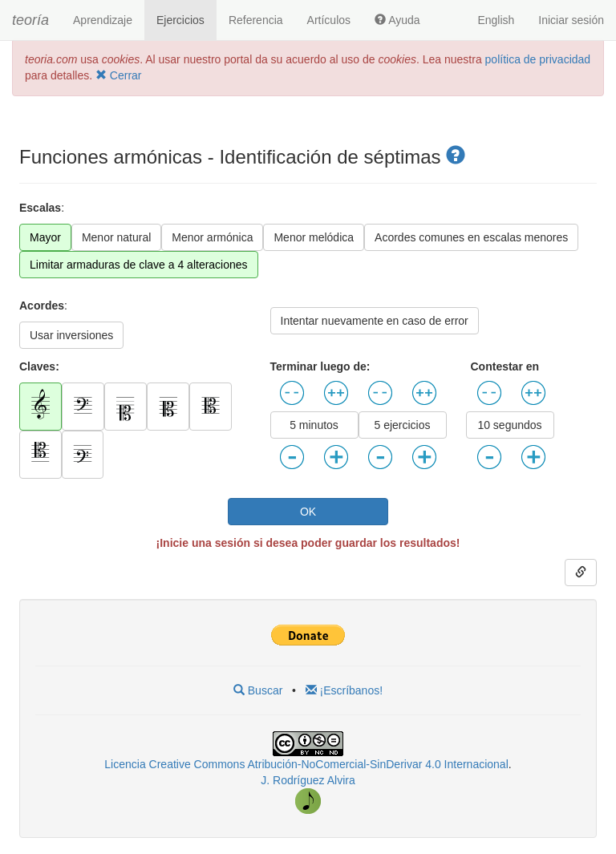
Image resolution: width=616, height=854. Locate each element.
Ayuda (397, 20)
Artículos (329, 20)
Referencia (256, 20)
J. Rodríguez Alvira (308, 780)
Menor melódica (314, 237)
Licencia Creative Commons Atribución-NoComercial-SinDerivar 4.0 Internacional (306, 764)
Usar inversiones (71, 335)
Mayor (45, 237)
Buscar (258, 690)
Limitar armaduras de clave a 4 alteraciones (139, 265)
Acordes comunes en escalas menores (471, 237)
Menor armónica (212, 237)
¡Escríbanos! (344, 690)
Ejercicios (180, 20)
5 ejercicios (402, 425)
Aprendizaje (103, 20)
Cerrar (119, 75)
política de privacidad (538, 59)
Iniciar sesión (571, 20)
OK (308, 512)
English (496, 20)
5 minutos (314, 425)
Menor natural (116, 237)
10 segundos (509, 425)
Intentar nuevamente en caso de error (375, 321)
